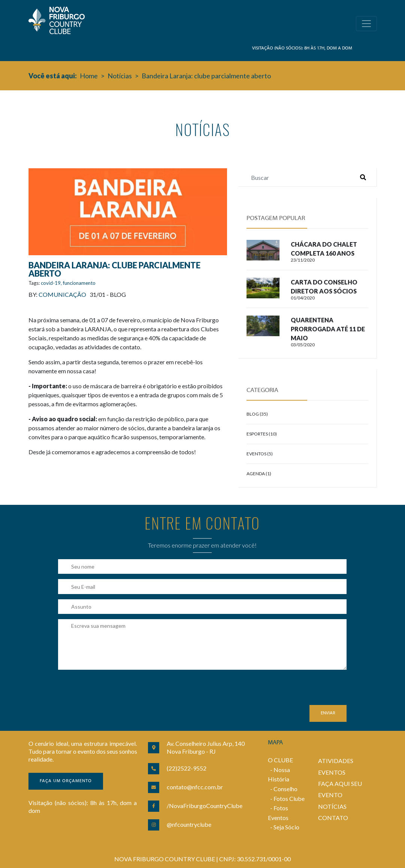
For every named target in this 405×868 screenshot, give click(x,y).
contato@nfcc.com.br (195, 787)
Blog (118, 294)
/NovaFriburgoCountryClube (205, 806)
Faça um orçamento (66, 781)
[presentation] (115, 690)
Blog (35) (257, 414)
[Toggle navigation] (366, 24)
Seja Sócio (286, 827)
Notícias (120, 76)
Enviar (328, 713)
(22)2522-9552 (187, 768)
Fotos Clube (289, 798)
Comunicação (62, 294)
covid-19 (51, 283)
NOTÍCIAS (332, 806)
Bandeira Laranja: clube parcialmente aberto (206, 76)
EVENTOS (332, 772)
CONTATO (333, 818)
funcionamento (79, 283)
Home (89, 76)
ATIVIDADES (336, 761)
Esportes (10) (262, 434)
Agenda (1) (259, 473)
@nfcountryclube (189, 824)
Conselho (285, 789)
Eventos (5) (260, 454)
